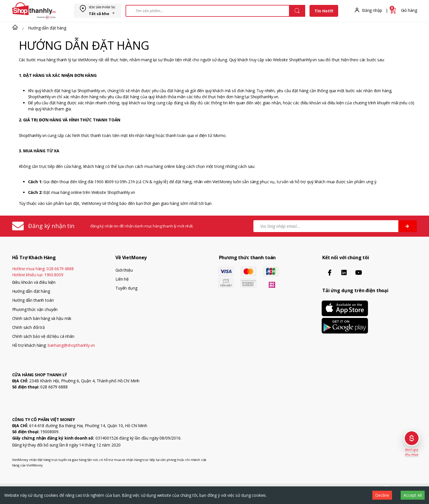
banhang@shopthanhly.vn (71, 345)
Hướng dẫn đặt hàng (31, 291)
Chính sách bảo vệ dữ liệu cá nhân (43, 336)
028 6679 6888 (60, 269)
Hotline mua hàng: (43, 269)
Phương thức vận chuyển (35, 309)
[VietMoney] (34, 11)
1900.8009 (54, 275)
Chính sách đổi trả (28, 327)
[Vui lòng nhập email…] (326, 226)
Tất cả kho (99, 14)
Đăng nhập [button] (372, 10)
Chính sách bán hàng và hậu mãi (42, 318)
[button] (15, 27)
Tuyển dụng (126, 288)
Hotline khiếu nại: (38, 275)
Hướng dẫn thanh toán (33, 300)
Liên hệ (122, 279)
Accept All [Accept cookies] (413, 495)
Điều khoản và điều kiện (34, 282)
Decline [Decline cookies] (382, 495)
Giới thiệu (124, 270)
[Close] (297, 11)
